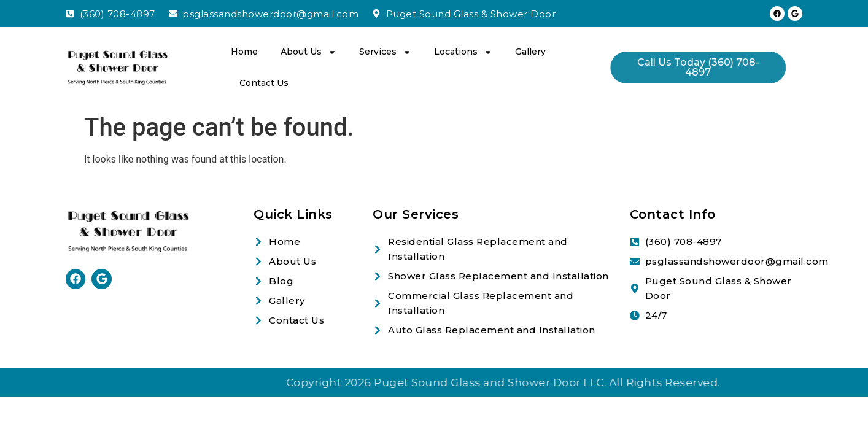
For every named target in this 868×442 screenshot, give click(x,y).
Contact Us (264, 83)
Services (385, 52)
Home (244, 52)
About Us (308, 52)
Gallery (530, 52)
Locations (463, 52)
